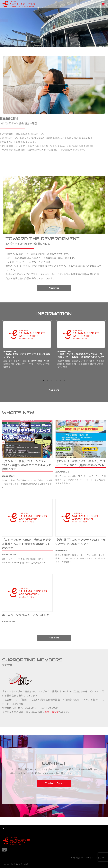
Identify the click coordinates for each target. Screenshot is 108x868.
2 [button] (48, 381)
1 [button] (43, 381)
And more (54, 390)
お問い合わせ (52, 712)
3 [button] (52, 381)
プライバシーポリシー (96, 858)
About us (54, 288)
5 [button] (60, 381)
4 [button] (56, 381)
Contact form (54, 783)
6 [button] (65, 381)
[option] (27, 348)
